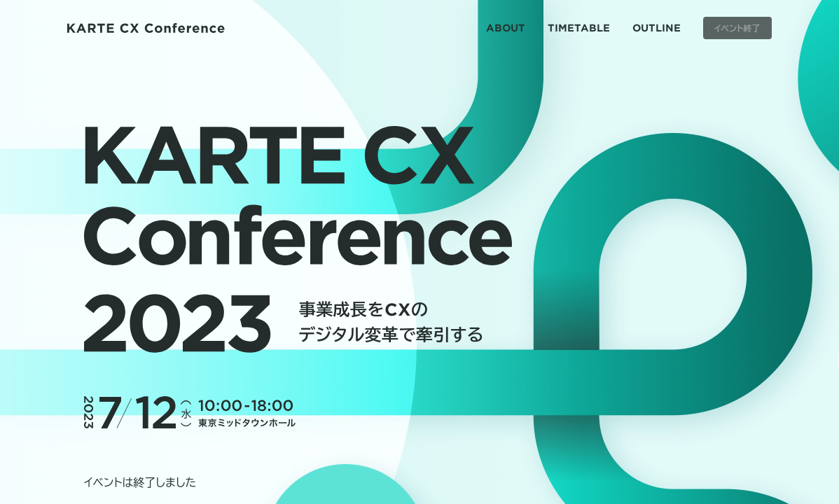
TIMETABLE (579, 28)
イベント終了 (737, 28)
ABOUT (506, 28)
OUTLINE (657, 28)
